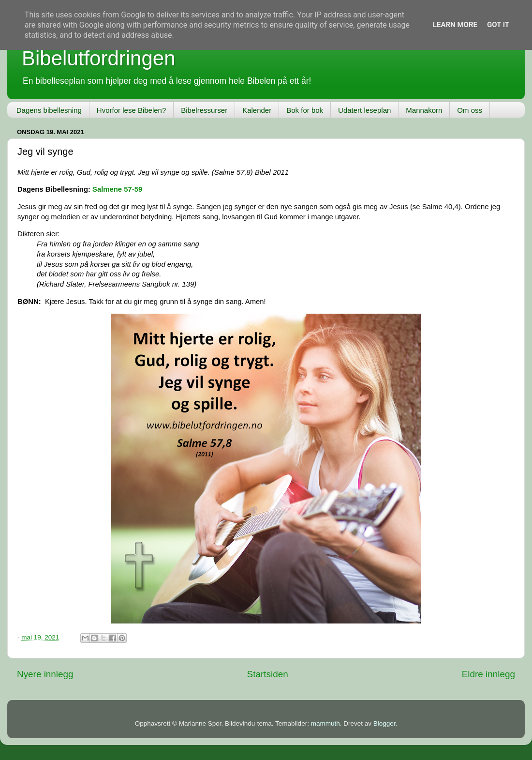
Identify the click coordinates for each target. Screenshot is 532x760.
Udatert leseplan (364, 110)
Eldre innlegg (488, 674)
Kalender (257, 110)
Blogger (384, 723)
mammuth (325, 723)
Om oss (470, 110)
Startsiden (268, 674)
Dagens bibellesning (49, 110)
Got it (498, 25)
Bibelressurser (204, 110)
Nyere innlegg (45, 674)
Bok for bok (305, 110)
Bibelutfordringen (99, 58)
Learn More (455, 25)
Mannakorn (424, 110)
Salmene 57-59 (117, 189)
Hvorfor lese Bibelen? (131, 110)
